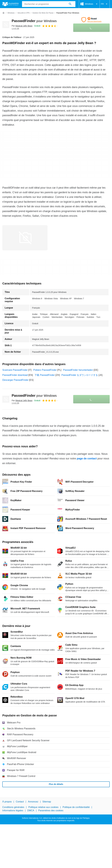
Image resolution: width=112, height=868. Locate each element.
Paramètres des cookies (51, 810)
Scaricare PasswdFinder (15, 370)
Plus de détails (56, 784)
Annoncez (33, 802)
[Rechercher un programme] (70, 4)
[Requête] (49, 4)
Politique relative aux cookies (43, 807)
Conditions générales (13, 807)
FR (105, 4)
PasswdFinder (34, 21)
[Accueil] (3, 13)
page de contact (87, 459)
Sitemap (47, 802)
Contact (20, 802)
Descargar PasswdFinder (15, 380)
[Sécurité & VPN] (23, 13)
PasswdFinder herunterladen (78, 370)
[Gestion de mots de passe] (43, 13)
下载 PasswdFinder (45, 375)
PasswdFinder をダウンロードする (80, 375)
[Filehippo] (10, 4)
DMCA (31, 810)
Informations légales (13, 810)
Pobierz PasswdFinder (45, 370)
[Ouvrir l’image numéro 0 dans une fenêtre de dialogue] (25, 238)
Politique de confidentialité (76, 807)
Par (22, 26)
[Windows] (11, 13)
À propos (7, 802)
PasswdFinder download (15, 375)
